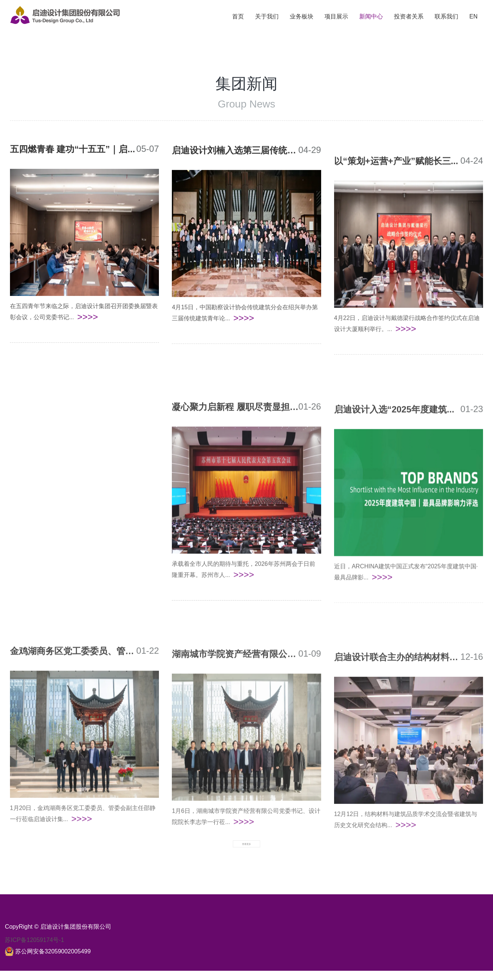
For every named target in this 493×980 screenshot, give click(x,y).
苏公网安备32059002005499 (53, 961)
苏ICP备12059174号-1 (34, 949)
